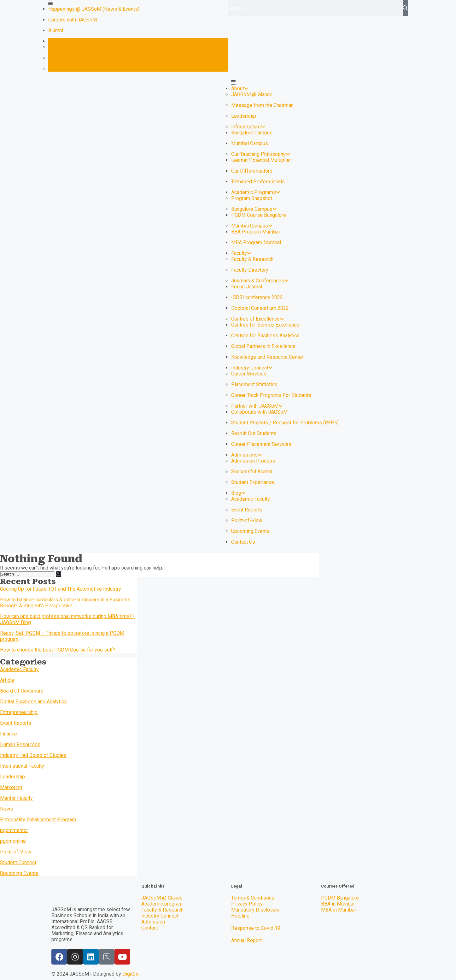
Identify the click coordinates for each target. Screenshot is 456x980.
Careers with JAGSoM (73, 20)
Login (57, 41)
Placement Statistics (254, 384)
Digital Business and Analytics (33, 702)
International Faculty (22, 766)
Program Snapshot (252, 198)
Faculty (241, 253)
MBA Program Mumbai (256, 242)
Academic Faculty (251, 499)
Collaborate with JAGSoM (259, 412)
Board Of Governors (22, 691)
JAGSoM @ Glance (252, 94)
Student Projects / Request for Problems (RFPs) (285, 423)
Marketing (11, 787)
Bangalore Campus (252, 133)
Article (7, 680)
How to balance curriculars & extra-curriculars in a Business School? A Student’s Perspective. (65, 603)
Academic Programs (256, 192)
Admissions (247, 455)
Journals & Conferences (260, 281)
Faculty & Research (252, 259)
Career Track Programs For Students (271, 395)
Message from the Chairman (262, 105)
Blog (238, 493)
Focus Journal (247, 287)
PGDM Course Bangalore (259, 215)
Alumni (56, 30)
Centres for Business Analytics (265, 336)
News (6, 809)
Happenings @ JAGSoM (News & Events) (94, 9)
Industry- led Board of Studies (33, 755)
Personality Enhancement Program (38, 820)
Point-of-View (247, 520)
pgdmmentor (14, 830)
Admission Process (253, 461)
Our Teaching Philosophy (261, 154)
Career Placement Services (261, 444)
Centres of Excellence (258, 319)
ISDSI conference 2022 (257, 297)
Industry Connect (252, 368)
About (240, 89)
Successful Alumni (252, 472)
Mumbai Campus (250, 143)
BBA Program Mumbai (255, 232)
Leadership (244, 116)
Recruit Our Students (254, 433)
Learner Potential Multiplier (261, 160)
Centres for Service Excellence (265, 325)
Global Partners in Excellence (263, 346)
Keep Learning (64, 58)
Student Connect (18, 862)
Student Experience (253, 482)
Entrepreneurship (19, 712)
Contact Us (243, 542)
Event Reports (247, 510)
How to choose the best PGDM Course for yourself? (58, 650)
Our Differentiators (252, 171)
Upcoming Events (250, 531)
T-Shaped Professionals (258, 182)
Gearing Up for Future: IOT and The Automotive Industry (61, 589)
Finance (9, 734)
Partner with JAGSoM (257, 406)
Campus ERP (63, 47)
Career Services (249, 374)
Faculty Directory (250, 270)
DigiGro (131, 974)
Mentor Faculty (16, 798)
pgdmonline (13, 841)
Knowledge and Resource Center (84, 69)
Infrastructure (248, 127)
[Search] (405, 8)
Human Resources (20, 744)
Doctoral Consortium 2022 (260, 308)
